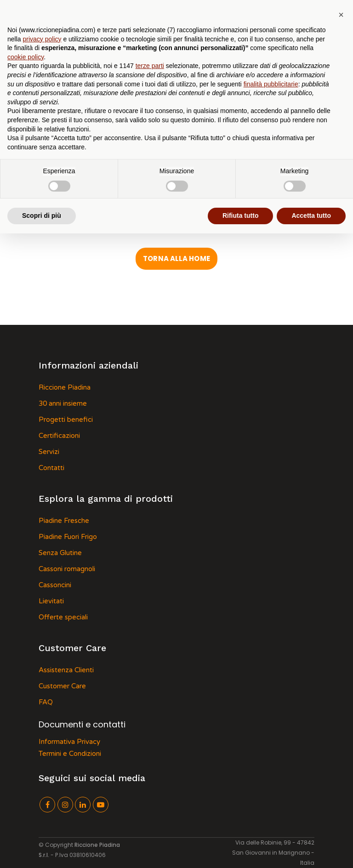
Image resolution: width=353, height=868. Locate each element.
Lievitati (51, 601)
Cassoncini (55, 585)
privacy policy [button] (42, 39)
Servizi (49, 452)
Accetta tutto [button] (311, 216)
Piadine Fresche (64, 521)
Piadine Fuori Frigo (68, 537)
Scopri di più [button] (42, 216)
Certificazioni (59, 436)
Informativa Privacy (69, 742)
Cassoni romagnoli (67, 569)
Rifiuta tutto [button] (241, 216)
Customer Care (62, 686)
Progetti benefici (66, 420)
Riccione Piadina (65, 387)
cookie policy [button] (26, 57)
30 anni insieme (63, 403)
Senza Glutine (60, 553)
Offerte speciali (63, 617)
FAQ (46, 702)
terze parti (150, 66)
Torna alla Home (176, 258)
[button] (341, 15)
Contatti (51, 468)
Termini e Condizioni (70, 754)
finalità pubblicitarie (271, 84)
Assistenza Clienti (66, 670)
